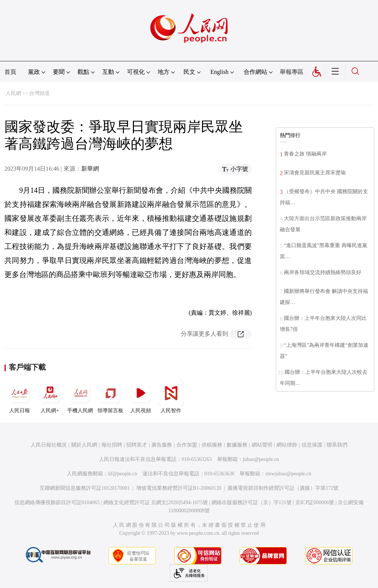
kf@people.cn (123, 474)
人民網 (13, 93)
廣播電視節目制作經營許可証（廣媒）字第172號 (283, 488)
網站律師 (287, 445)
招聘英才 (137, 445)
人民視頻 (141, 397)
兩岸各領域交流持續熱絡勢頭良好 (323, 272)
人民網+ (50, 397)
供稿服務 (212, 445)
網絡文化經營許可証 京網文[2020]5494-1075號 (156, 502)
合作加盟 (187, 445)
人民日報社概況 (49, 445)
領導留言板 (110, 397)
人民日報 (20, 397)
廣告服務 (162, 445)
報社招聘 (112, 445)
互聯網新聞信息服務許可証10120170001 (85, 488)
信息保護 (312, 445)
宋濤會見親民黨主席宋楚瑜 (315, 173)
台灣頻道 (39, 93)
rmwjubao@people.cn (288, 474)
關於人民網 (84, 445)
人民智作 (171, 397)
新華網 (90, 169)
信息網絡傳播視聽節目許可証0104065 (57, 502)
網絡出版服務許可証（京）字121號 (252, 502)
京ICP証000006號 (315, 502)
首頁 (10, 72)
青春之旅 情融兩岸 (305, 154)
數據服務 (237, 445)
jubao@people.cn (261, 459)
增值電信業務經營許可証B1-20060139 (179, 488)
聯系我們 (337, 445)
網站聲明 (262, 445)
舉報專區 (292, 72)
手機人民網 (80, 397)
